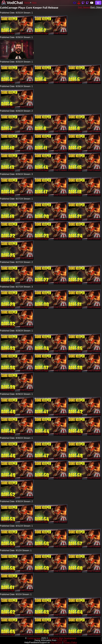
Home (27, 3)
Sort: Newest (84, 7)
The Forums (56, 642)
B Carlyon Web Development (62, 638)
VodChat (15, 3)
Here (34, 3)
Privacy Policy (70, 642)
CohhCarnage (34, 638)
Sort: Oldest (96, 7)
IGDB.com (62, 640)
